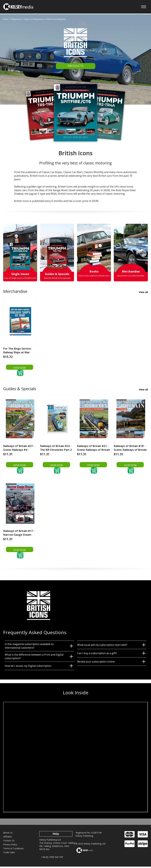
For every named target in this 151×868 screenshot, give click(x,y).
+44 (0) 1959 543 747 (52, 858)
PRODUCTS (76, 66)
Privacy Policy (10, 846)
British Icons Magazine (56, 19)
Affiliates (8, 838)
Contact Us (9, 842)
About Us (8, 834)
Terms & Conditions (13, 850)
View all (143, 292)
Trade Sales (9, 854)
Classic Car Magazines (33, 19)
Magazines (16, 19)
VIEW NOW (19, 368)
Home (6, 19)
